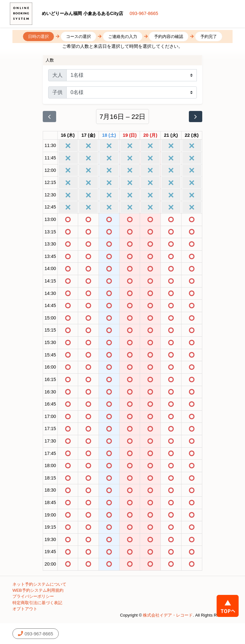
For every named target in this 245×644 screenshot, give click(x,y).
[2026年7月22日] (192, 135)
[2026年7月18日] (109, 135)
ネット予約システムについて (39, 584)
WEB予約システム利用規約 (38, 590)
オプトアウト (25, 609)
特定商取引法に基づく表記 (37, 603)
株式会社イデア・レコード (168, 615)
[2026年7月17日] (88, 135)
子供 (57, 92)
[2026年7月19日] (130, 135)
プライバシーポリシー (33, 596)
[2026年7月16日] (68, 135)
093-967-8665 (144, 13)
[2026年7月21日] (171, 135)
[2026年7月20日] (150, 135)
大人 (57, 75)
